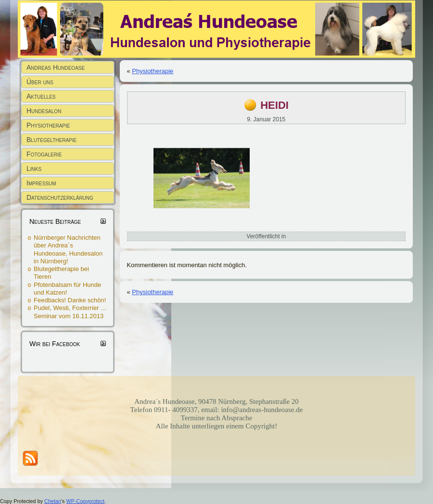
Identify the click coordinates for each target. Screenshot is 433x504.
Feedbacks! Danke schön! (70, 300)
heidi (274, 104)
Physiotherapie (153, 71)
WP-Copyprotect (85, 501)
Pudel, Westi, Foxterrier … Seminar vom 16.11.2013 (70, 312)
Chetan (53, 501)
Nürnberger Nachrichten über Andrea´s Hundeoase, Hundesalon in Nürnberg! (68, 249)
